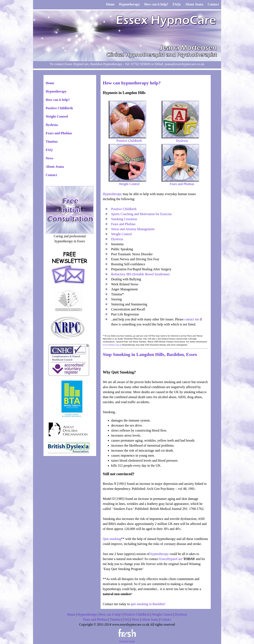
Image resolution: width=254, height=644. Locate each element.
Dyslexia (52, 125)
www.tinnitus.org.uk (112, 345)
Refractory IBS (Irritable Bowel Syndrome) (140, 274)
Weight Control (57, 116)
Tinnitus (52, 142)
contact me (192, 319)
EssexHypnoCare (171, 559)
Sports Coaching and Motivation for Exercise (142, 214)
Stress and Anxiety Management (133, 229)
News (50, 158)
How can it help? (58, 100)
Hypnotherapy (56, 91)
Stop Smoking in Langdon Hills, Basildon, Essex (150, 354)
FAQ (49, 150)
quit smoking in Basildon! (148, 604)
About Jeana (55, 167)
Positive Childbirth (59, 108)
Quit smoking (112, 539)
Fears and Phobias (59, 133)
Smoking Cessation (124, 219)
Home (50, 83)
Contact (51, 175)
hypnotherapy (160, 554)
